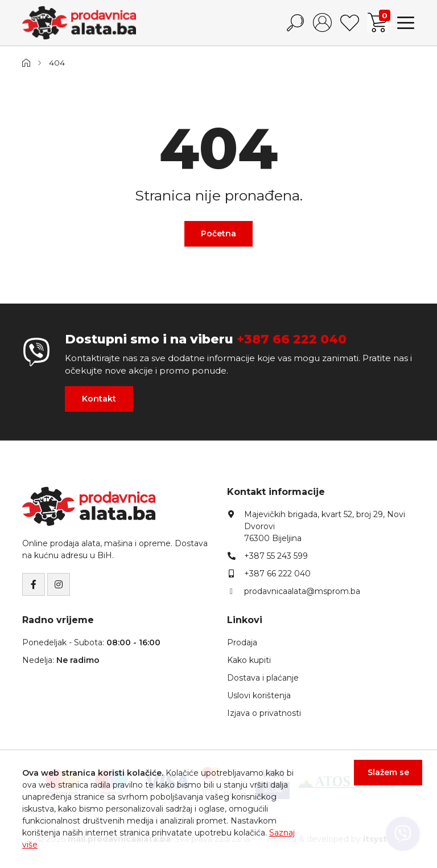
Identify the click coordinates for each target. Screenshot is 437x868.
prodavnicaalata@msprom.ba (302, 591)
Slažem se (381, 780)
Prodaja (242, 642)
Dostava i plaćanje (263, 678)
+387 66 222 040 (292, 339)
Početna (218, 234)
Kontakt (99, 399)
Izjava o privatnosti (264, 713)
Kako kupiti (249, 660)
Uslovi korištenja (259, 695)
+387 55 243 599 (276, 556)
